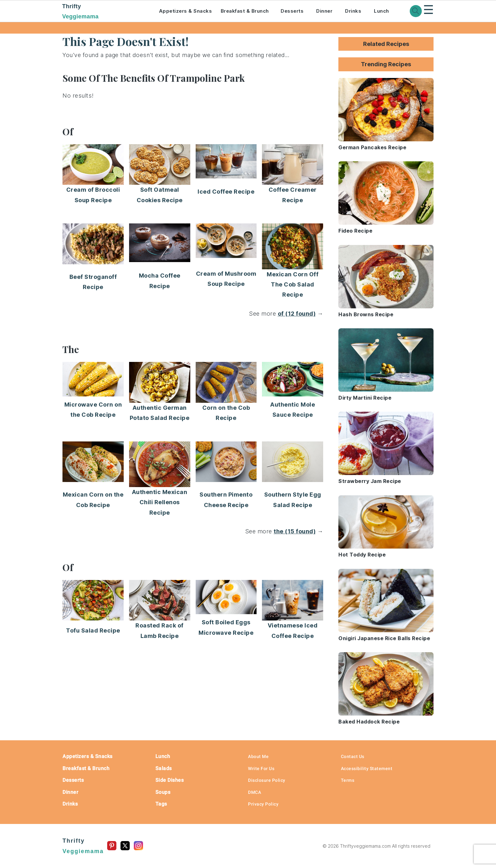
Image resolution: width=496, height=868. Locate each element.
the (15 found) (295, 531)
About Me (258, 756)
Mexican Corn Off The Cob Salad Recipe (293, 285)
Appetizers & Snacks (186, 11)
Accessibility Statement (367, 768)
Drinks (353, 11)
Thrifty (102, 12)
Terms (348, 780)
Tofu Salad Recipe (93, 630)
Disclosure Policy (267, 780)
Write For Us (261, 768)
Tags (161, 804)
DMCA (255, 792)
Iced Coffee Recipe (226, 192)
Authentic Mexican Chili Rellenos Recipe (160, 502)
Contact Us (353, 756)
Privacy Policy (263, 804)
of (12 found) (297, 314)
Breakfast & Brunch (245, 11)
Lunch (382, 11)
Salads (164, 768)
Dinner (324, 11)
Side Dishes (170, 780)
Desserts (292, 11)
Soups (163, 792)
